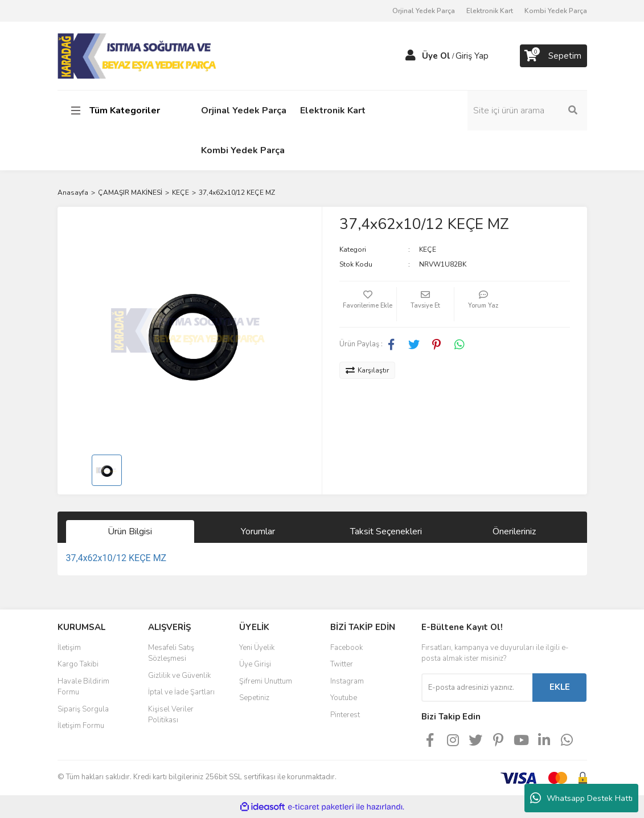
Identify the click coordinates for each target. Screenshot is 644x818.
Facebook (346, 648)
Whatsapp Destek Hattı (581, 798)
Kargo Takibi (78, 664)
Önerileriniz (514, 531)
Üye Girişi (255, 664)
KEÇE (428, 250)
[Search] (527, 111)
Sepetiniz (254, 698)
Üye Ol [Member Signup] (436, 56)
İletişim (69, 648)
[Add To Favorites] (368, 304)
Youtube (344, 698)
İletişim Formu (81, 726)
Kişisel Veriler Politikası (171, 715)
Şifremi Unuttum (266, 681)
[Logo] (138, 55)
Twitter (342, 664)
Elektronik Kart (490, 11)
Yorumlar (258, 531)
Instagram (347, 681)
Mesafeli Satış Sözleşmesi (171, 653)
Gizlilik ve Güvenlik (179, 676)
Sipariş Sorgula (83, 709)
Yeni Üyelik (257, 648)
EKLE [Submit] (560, 687)
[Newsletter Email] (477, 688)
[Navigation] (117, 111)
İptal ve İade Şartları (181, 692)
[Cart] (553, 56)
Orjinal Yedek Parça (424, 11)
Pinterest (345, 715)
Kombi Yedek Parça (556, 11)
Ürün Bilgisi (130, 531)
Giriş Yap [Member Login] (472, 56)
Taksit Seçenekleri (386, 531)
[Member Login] (411, 56)
